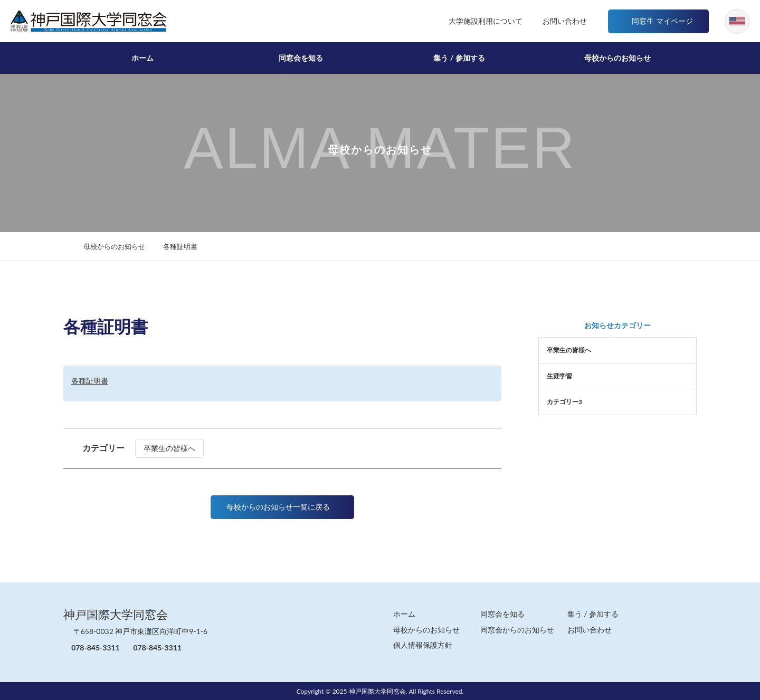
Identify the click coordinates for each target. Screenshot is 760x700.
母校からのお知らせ (617, 58)
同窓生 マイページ (657, 21)
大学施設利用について (471, 21)
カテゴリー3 (564, 402)
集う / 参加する (459, 58)
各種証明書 (90, 381)
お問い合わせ (555, 21)
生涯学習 (559, 376)
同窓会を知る (301, 58)
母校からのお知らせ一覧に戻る (282, 507)
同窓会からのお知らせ (517, 629)
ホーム (142, 58)
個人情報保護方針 (423, 644)
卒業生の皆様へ (176, 448)
